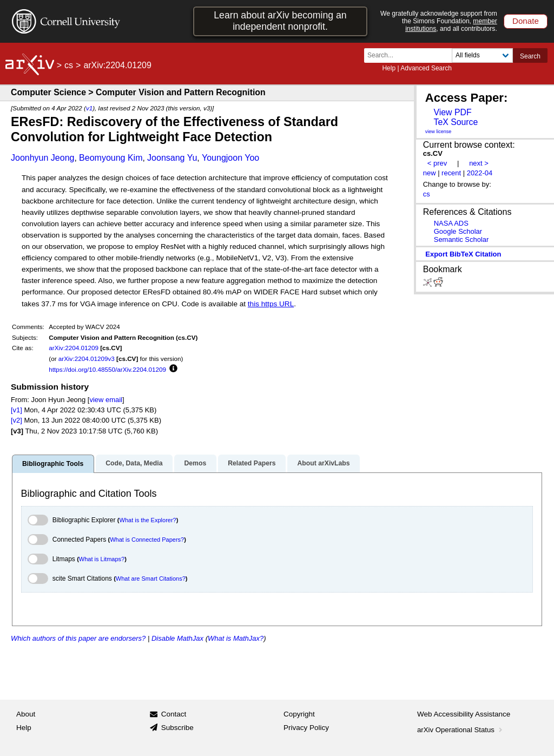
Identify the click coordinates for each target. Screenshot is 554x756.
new (430, 173)
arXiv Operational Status (461, 730)
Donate (526, 21)
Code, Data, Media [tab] (134, 463)
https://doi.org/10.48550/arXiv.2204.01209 (107, 369)
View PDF (452, 112)
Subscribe (177, 728)
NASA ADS (451, 223)
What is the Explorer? (148, 520)
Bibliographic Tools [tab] (53, 464)
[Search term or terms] (411, 55)
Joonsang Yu (172, 158)
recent (451, 173)
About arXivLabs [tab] (323, 463)
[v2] (17, 420)
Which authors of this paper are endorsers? (78, 638)
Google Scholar (458, 231)
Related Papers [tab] (252, 463)
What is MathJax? (236, 638)
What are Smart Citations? (151, 578)
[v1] (17, 410)
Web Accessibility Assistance (464, 714)
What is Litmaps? (102, 559)
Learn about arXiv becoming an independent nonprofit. (280, 21)
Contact (174, 714)
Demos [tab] (195, 463)
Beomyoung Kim (111, 158)
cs (69, 65)
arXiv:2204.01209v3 (87, 359)
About (26, 714)
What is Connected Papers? (147, 540)
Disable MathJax (177, 638)
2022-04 (480, 173)
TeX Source (456, 122)
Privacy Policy (306, 728)
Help (389, 68)
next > (479, 163)
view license (438, 132)
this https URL (271, 304)
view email (105, 400)
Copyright (299, 714)
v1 (89, 108)
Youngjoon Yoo (230, 158)
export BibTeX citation (463, 254)
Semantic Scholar (461, 239)
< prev (437, 163)
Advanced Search (426, 68)
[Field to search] (482, 55)
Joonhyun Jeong (42, 158)
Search (530, 56)
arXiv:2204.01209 (74, 348)
